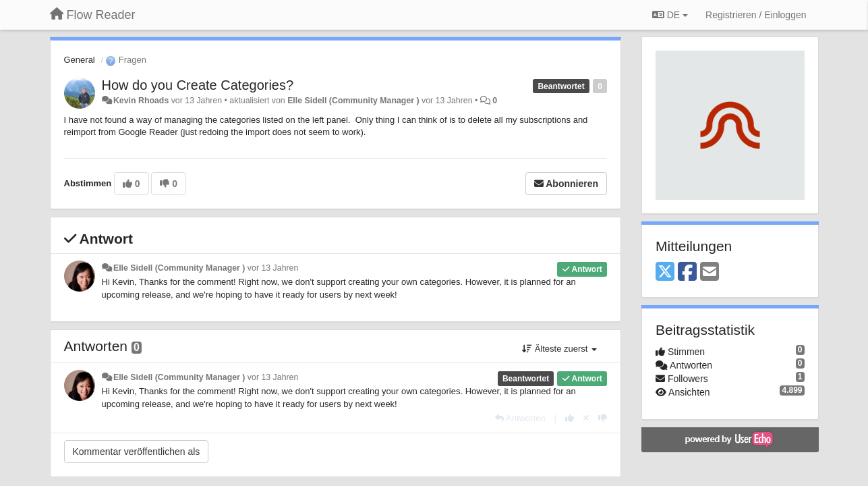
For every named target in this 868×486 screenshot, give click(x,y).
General (80, 60)
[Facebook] (687, 272)
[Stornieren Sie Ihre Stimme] (586, 418)
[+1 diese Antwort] (570, 418)
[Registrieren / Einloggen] (756, 15)
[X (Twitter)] (665, 272)
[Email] (710, 272)
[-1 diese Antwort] (603, 418)
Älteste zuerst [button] (559, 349)
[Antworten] (520, 418)
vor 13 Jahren (273, 268)
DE (670, 15)
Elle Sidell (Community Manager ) (353, 101)
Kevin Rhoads (141, 101)
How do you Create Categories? (198, 85)
